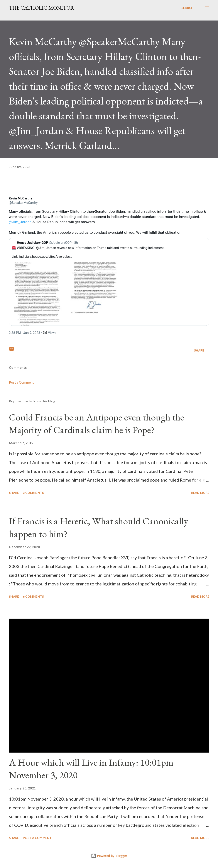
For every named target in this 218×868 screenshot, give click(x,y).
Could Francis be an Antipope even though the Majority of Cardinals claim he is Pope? (96, 424)
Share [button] (199, 350)
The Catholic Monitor (41, 8)
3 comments (33, 493)
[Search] (188, 8)
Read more (200, 493)
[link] (21, 198)
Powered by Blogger (109, 856)
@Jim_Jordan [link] (20, 222)
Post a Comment (21, 382)
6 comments (33, 596)
